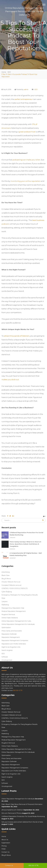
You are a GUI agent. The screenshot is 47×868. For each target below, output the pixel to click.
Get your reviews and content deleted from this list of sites (22, 822)
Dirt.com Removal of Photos (12, 813)
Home (4, 72)
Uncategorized (7, 660)
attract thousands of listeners (17, 336)
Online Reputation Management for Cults (16, 621)
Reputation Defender (9, 634)
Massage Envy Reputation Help (13, 608)
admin (26, 89)
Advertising (6, 572)
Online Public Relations (10, 618)
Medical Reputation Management (14, 611)
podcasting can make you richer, (27, 160)
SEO (9, 72)
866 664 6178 (33, 865)
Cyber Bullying (7, 592)
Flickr (3, 598)
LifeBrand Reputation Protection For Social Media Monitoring (23, 816)
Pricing (4, 846)
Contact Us (9, 865)
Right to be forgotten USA (11, 647)
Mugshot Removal (8, 614)
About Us (5, 840)
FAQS (4, 849)
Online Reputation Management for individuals (18, 624)
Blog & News (6, 579)
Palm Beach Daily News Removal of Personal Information (22, 804)
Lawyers (4, 601)
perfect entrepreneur (24, 99)
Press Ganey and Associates (12, 631)
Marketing (5, 605)
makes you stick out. (10, 380)
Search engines (7, 650)
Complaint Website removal (11, 585)
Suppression (6, 843)
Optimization (6, 628)
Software (5, 657)
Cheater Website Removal (11, 582)
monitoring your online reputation (26, 181)
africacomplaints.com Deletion (12, 810)
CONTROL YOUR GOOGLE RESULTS (15, 588)
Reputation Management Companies (15, 641)
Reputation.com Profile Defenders (14, 644)
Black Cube (6, 575)
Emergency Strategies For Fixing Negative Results (20, 595)
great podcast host (27, 132)
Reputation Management (11, 637)
